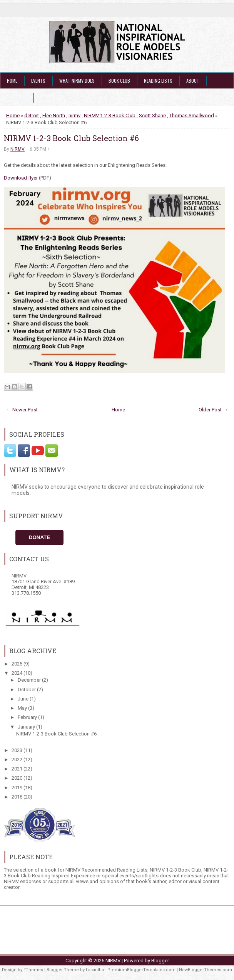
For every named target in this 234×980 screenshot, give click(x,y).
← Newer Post (22, 410)
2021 (18, 769)
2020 (18, 778)
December (30, 680)
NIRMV (18, 149)
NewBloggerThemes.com (206, 970)
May (23, 708)
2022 (18, 760)
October (27, 690)
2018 (18, 797)
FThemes (33, 970)
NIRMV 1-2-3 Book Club (110, 116)
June (24, 699)
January (27, 727)
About (193, 81)
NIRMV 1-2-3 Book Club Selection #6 (71, 138)
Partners (17, 97)
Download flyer (21, 178)
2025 (18, 664)
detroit (32, 116)
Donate (39, 537)
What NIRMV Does (77, 81)
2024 (18, 673)
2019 (18, 788)
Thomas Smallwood (192, 116)
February (28, 717)
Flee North (54, 116)
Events (38, 81)
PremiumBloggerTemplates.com (141, 970)
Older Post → (213, 410)
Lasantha (95, 970)
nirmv (74, 116)
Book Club (119, 81)
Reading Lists (158, 81)
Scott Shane (152, 116)
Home (12, 81)
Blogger (160, 961)
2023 (18, 750)
